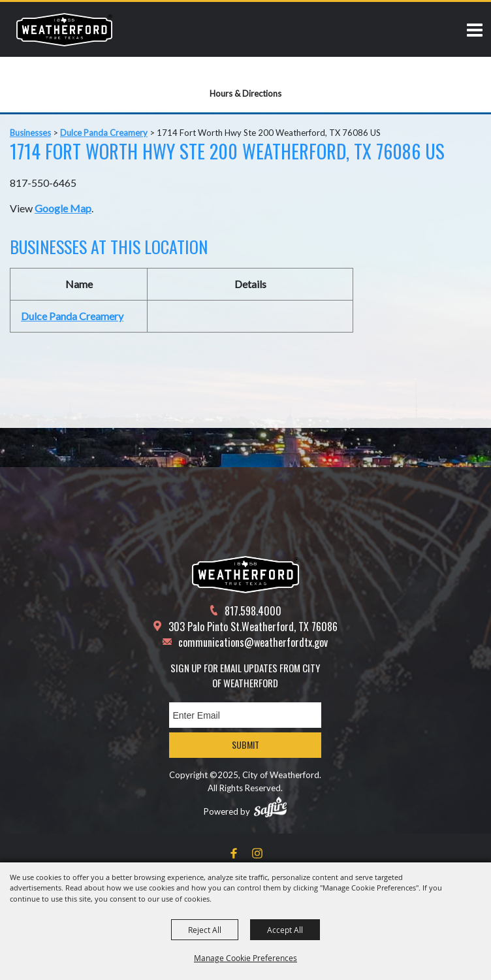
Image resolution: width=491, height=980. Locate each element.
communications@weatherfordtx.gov (253, 642)
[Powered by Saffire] (270, 807)
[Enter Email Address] (245, 715)
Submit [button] (246, 744)
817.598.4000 (253, 611)
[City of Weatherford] (64, 29)
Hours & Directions (246, 93)
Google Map (63, 208)
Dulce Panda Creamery (104, 133)
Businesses (30, 133)
